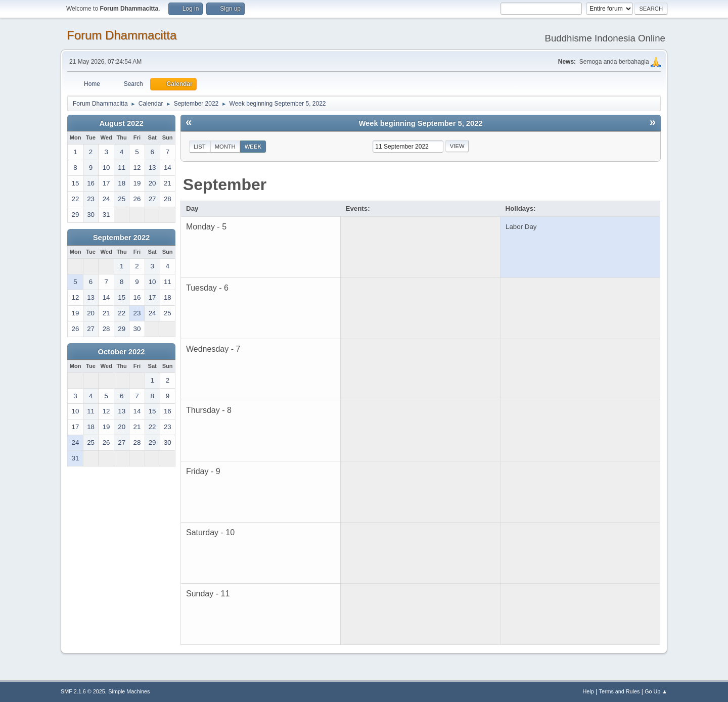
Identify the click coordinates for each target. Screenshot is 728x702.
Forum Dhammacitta (122, 35)
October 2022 (122, 352)
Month (225, 147)
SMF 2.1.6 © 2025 (83, 691)
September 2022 (121, 238)
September (225, 184)
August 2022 (121, 123)
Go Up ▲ (656, 691)
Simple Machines (129, 691)
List (200, 147)
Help (588, 691)
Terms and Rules (620, 691)
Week (253, 147)
